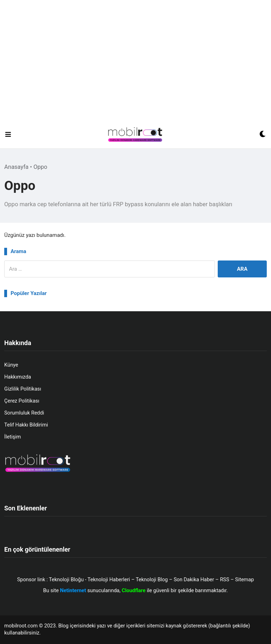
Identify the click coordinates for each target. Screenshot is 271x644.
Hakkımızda (18, 377)
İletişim (13, 437)
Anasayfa (16, 167)
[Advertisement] (135, 68)
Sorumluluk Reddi (24, 413)
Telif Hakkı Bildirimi (26, 425)
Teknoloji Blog (152, 580)
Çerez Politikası (22, 401)
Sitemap (244, 580)
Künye (11, 365)
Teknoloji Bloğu (67, 580)
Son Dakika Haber (194, 580)
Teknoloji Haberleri (109, 580)
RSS (224, 580)
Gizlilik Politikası (23, 389)
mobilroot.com (21, 626)
